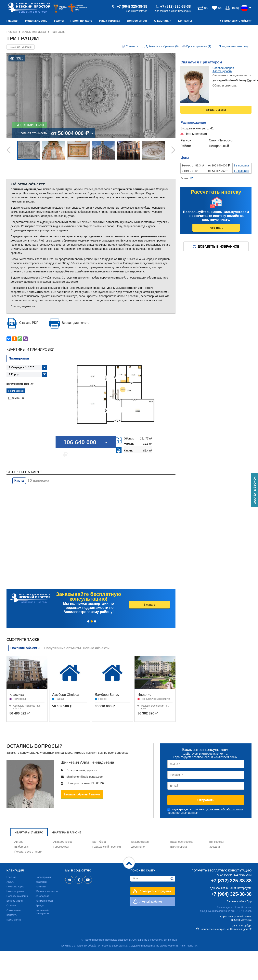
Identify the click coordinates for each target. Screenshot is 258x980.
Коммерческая (44, 901)
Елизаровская (179, 847)
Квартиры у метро (29, 832)
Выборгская (22, 847)
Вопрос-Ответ (137, 21)
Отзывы (11, 905)
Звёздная (215, 847)
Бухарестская (140, 842)
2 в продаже (241, 165)
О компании (163, 21)
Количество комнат (20, 384)
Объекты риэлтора (225, 85)
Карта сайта (14, 920)
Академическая (63, 842)
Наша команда (110, 21)
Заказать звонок (216, 110)
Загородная (42, 896)
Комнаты (41, 887)
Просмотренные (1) (199, 46)
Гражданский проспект (107, 847)
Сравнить (132, 46)
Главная (13, 21)
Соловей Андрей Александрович (223, 70)
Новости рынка (15, 891)
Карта (19, 481)
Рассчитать (216, 228)
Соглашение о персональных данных (155, 940)
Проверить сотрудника (155, 891)
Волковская (217, 842)
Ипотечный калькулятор (43, 912)
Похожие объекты (25, 648)
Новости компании (18, 896)
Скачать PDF (29, 323)
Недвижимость (36, 21)
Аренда (40, 905)
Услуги (59, 21)
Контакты (185, 21)
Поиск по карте (81, 21)
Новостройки (43, 877)
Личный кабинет (151, 902)
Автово (19, 842)
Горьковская (61, 847)
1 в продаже (241, 171)
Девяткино (138, 847)
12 (191, 178)
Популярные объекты (63, 648)
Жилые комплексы (47, 891)
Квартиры (41, 882)
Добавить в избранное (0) (162, 46)
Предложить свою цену (234, 46)
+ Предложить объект (236, 21)
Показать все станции (28, 852)
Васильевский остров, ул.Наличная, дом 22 (226, 929)
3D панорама (38, 481)
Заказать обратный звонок (82, 794)
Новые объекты (96, 648)
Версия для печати (76, 323)
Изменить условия (21, 47)
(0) (220, 8)
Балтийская (100, 842)
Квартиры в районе (66, 832)
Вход (235, 8)
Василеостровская (182, 842)
